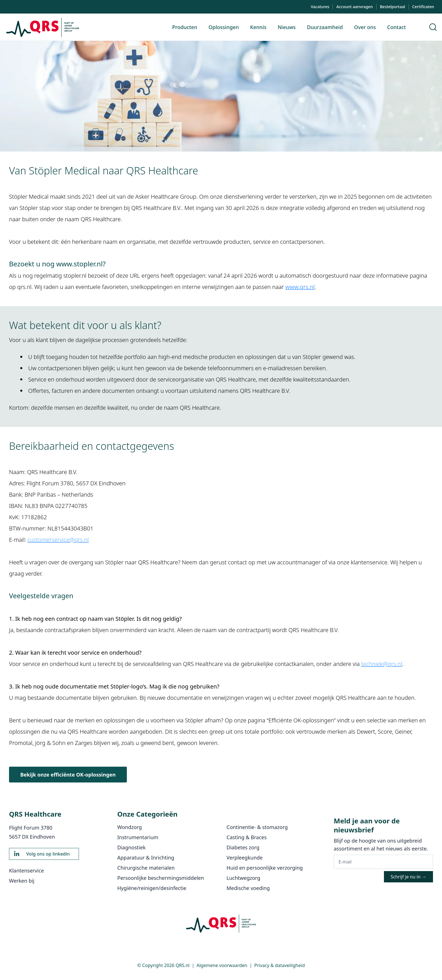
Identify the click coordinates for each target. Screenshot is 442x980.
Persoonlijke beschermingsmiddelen (161, 878)
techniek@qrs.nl (382, 664)
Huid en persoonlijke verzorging (265, 868)
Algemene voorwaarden (222, 965)
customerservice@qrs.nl (58, 540)
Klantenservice (26, 871)
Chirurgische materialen (146, 868)
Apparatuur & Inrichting (146, 858)
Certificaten (423, 7)
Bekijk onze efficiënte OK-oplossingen (68, 775)
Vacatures (320, 7)
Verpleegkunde (245, 858)
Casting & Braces (247, 837)
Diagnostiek (132, 847)
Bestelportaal (393, 7)
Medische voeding (248, 888)
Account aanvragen (354, 7)
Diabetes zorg (243, 847)
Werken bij (22, 881)
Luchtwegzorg (244, 878)
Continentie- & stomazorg (257, 827)
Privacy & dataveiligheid (279, 965)
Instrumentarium (138, 837)
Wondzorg (130, 827)
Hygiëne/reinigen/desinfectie (152, 888)
